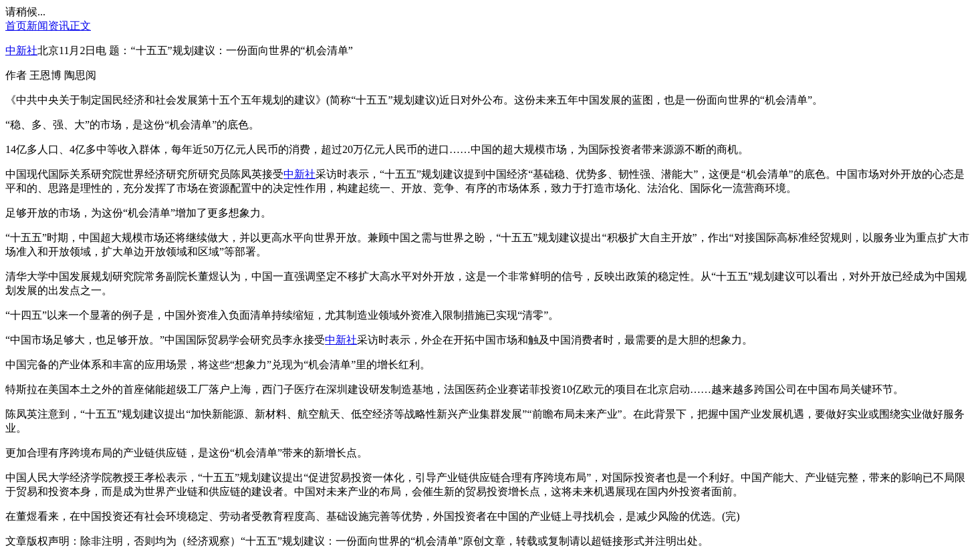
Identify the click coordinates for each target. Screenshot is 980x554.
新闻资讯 (48, 26)
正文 (80, 26)
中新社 (21, 50)
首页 (16, 26)
